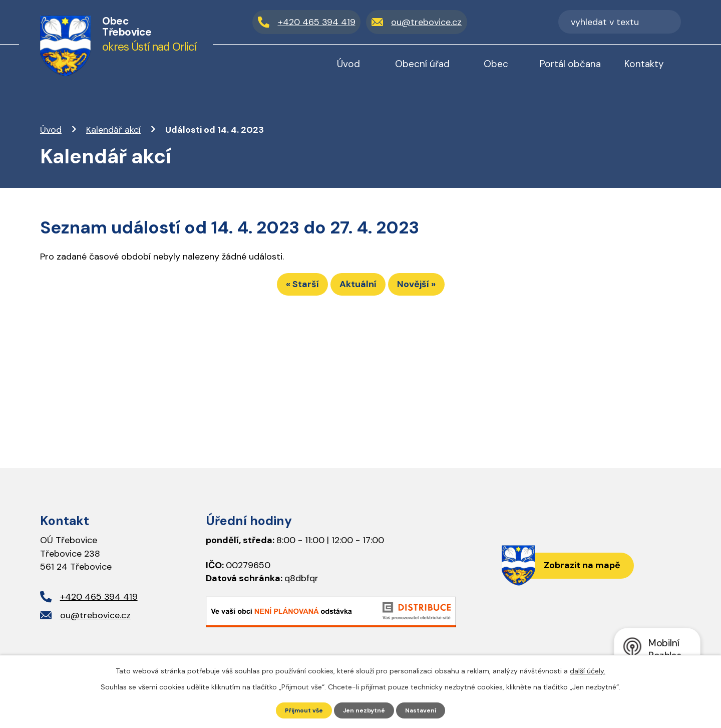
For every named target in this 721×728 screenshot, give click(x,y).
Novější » (434, 289)
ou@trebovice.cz (95, 615)
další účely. (588, 669)
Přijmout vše (299, 709)
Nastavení (427, 709)
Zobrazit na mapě (575, 567)
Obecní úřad (422, 64)
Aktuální (358, 289)
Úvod (51, 130)
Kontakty (644, 64)
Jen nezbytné (365, 709)
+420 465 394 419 (99, 597)
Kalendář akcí (113, 130)
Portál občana (570, 64)
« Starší (284, 289)
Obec (496, 64)
